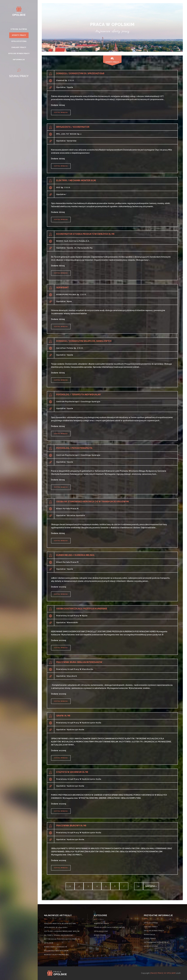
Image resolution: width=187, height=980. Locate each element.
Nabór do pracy (102, 924)
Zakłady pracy (151, 927)
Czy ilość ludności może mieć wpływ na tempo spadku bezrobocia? (62, 933)
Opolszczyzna (151, 923)
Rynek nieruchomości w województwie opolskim (56, 949)
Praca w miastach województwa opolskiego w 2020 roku (60, 926)
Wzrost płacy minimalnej (56, 955)
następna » (151, 886)
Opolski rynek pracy (154, 931)
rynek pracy (100, 935)
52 (139, 886)
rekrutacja (149, 935)
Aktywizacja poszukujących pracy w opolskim (62, 941)
